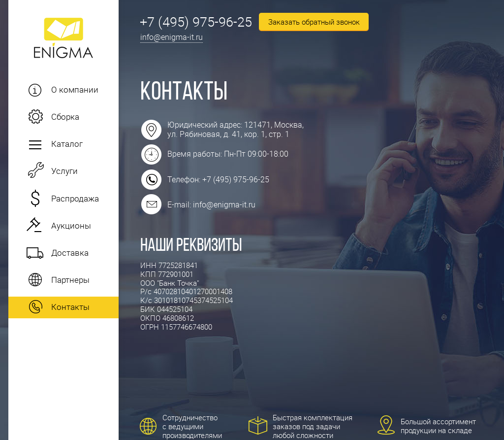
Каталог (67, 144)
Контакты (70, 307)
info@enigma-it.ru (172, 37)
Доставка (70, 253)
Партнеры (70, 280)
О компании (75, 89)
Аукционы (71, 225)
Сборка (65, 117)
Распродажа (75, 198)
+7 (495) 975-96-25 (196, 21)
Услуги (64, 171)
